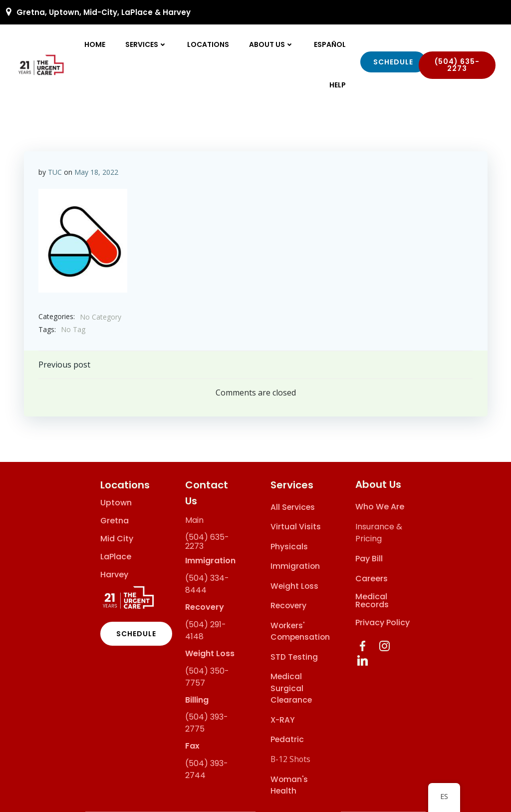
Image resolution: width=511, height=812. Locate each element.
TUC (55, 172)
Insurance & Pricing (379, 533)
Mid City (117, 539)
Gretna (115, 521)
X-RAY (283, 720)
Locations (209, 44)
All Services (293, 507)
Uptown (116, 503)
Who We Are (380, 507)
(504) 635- (207, 538)
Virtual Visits (296, 527)
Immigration (295, 567)
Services (147, 44)
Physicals (289, 547)
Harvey (114, 575)
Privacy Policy (383, 623)
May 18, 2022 (96, 172)
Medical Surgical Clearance (291, 689)
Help (338, 85)
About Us (272, 44)
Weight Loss (294, 586)
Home (95, 44)
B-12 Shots (290, 759)
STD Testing (294, 657)
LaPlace (116, 557)
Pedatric (287, 740)
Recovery (288, 606)
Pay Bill (370, 559)
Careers (372, 579)
